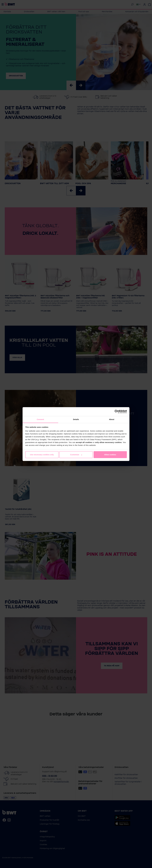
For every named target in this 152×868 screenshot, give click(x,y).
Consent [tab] (40, 419)
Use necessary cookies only (42, 455)
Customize (76, 455)
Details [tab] (76, 419)
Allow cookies (110, 455)
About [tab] (112, 419)
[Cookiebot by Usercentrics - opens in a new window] (116, 412)
